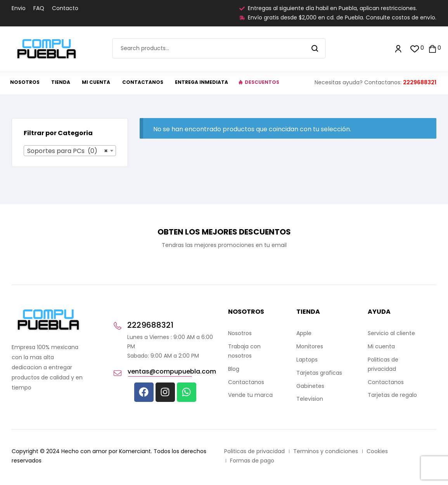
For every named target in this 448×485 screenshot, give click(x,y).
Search (315, 48)
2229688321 (420, 82)
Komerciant (135, 451)
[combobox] (70, 151)
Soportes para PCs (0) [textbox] (67, 151)
